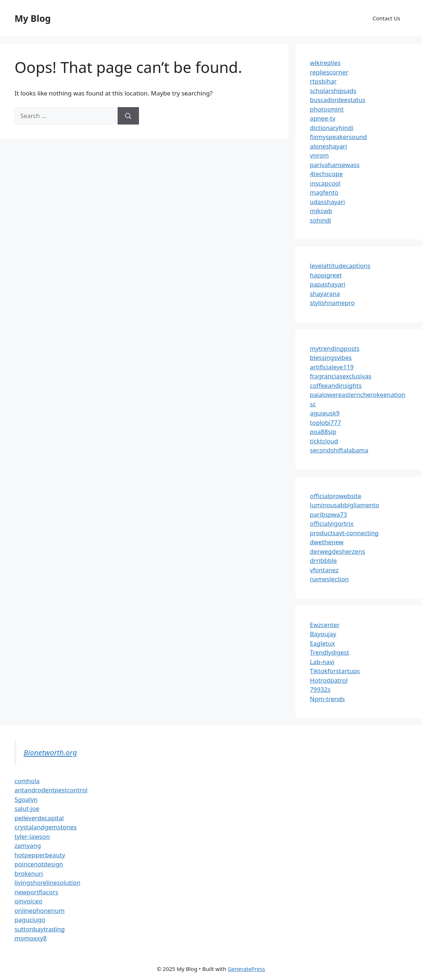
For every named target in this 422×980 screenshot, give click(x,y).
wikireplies (325, 63)
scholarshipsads (333, 91)
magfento (324, 192)
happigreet (326, 275)
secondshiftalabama (339, 450)
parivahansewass (335, 165)
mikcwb (321, 211)
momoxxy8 (30, 938)
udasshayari (327, 202)
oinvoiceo (28, 901)
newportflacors (36, 892)
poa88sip (323, 432)
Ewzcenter (325, 625)
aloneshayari (328, 146)
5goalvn (26, 799)
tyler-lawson (32, 836)
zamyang (28, 845)
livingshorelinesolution (47, 883)
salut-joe (27, 808)
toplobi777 (325, 422)
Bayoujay (323, 634)
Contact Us (386, 18)
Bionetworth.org (50, 752)
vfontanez (324, 570)
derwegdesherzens (337, 551)
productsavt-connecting (344, 533)
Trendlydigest (329, 652)
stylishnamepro (332, 303)
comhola (27, 781)
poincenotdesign (39, 864)
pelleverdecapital (39, 818)
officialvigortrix (332, 523)
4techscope (326, 174)
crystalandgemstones (46, 827)
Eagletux (322, 643)
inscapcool (325, 183)
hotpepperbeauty (40, 855)
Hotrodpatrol (329, 680)
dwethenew (327, 542)
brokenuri (29, 873)
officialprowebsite (336, 496)
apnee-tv (323, 118)
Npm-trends (327, 699)
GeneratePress (247, 969)
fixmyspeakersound (338, 137)
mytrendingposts (335, 348)
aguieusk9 (325, 413)
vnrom (319, 155)
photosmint (327, 109)
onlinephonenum (40, 910)
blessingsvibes (331, 357)
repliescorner (329, 72)
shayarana (325, 294)
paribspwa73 (328, 514)
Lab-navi (322, 662)
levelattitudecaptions (340, 266)
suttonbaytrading (40, 929)
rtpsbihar (323, 81)
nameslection (329, 579)
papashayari (328, 284)
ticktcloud (324, 441)
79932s (320, 689)
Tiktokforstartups (335, 671)
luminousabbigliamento (345, 505)
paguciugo (30, 920)
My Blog (33, 18)
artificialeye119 (332, 367)
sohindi (321, 220)
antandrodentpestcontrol (51, 790)
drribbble (323, 560)
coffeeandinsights (336, 385)
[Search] (128, 116)
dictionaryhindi (332, 128)
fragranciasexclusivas (341, 376)
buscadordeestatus (337, 100)
